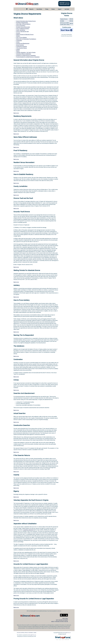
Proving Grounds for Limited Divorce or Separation (28, 57)
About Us (31, 9)
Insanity (18, 49)
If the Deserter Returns (22, 48)
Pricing (47, 9)
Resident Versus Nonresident (23, 27)
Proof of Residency (21, 26)
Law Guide (67, 9)
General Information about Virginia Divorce (26, 21)
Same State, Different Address (23, 24)
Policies (53, 9)
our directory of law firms (65, 628)
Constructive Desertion (22, 46)
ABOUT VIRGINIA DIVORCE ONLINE (60, 622)
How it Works (39, 9)
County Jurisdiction (21, 30)
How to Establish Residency (23, 29)
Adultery (18, 36)
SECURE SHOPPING (21, 633)
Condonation (19, 41)
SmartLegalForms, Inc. (32, 635)
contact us (59, 611)
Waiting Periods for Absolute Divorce (25, 35)
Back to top (16, 113)
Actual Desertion (20, 45)
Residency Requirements (22, 23)
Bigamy (18, 51)
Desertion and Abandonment (23, 43)
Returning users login (64, 4)
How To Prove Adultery (22, 38)
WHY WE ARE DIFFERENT (62, 620)
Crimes (18, 42)
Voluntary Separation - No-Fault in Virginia (26, 52)
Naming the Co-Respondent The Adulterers (26, 39)
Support (60, 9)
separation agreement (28, 530)
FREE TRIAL (65, 619)
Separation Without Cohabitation (24, 54)
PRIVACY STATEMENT (29, 633)
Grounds (18, 33)
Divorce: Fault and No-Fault (22, 32)
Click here (67, 3)
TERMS (35, 633)
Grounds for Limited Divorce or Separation (26, 55)
